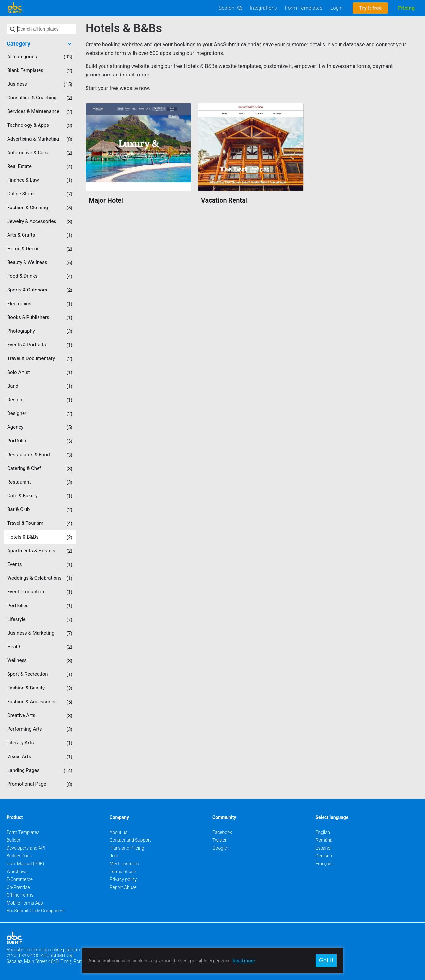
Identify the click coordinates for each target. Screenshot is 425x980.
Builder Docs (19, 856)
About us (119, 832)
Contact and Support (130, 840)
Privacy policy (123, 879)
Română (324, 840)
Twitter (220, 840)
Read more (244, 961)
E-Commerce (20, 879)
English (323, 832)
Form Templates (304, 8)
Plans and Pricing (127, 848)
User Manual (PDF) (25, 864)
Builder (13, 840)
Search (227, 8)
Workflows (17, 872)
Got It (326, 960)
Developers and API (26, 848)
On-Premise (18, 887)
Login (336, 8)
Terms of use (123, 872)
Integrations (263, 8)
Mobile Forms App (25, 903)
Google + (221, 848)
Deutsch (324, 856)
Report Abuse (123, 887)
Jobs (115, 856)
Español (324, 848)
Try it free (370, 8)
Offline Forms (20, 895)
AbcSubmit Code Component (36, 911)
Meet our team (124, 864)
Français (324, 864)
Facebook (222, 832)
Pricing (406, 8)
